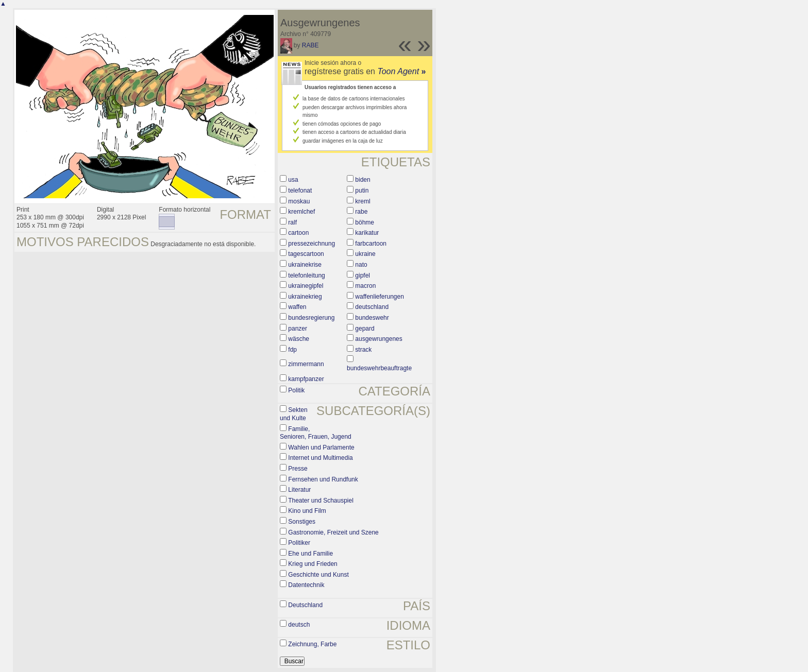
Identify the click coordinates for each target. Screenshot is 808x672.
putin (362, 191)
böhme (365, 222)
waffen (297, 307)
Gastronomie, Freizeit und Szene (333, 532)
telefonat (300, 191)
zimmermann (306, 364)
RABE (310, 45)
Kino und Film (307, 511)
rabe (361, 212)
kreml (363, 201)
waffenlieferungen (380, 297)
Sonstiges (302, 522)
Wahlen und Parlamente (321, 447)
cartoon (298, 233)
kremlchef (301, 212)
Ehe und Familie (310, 554)
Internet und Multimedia (320, 458)
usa (293, 180)
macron (365, 286)
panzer (298, 329)
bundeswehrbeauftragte (379, 368)
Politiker (299, 543)
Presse (298, 469)
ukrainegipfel (306, 286)
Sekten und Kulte (294, 414)
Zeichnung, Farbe (312, 644)
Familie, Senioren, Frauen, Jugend (316, 433)
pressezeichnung (312, 244)
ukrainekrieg (305, 297)
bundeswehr (372, 318)
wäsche (299, 339)
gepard (365, 329)
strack (363, 350)
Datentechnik (306, 585)
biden (363, 180)
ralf (292, 222)
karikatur (367, 233)
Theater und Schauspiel (321, 501)
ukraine (365, 254)
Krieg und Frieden (313, 564)
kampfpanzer (306, 379)
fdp (292, 350)
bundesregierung (311, 318)
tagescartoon (306, 254)
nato (361, 265)
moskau (299, 201)
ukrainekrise (305, 265)
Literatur (299, 490)
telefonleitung (306, 275)
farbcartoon (371, 244)
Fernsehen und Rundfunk (323, 479)
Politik (296, 390)
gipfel (363, 275)
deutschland (372, 307)
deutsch (299, 625)
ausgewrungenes (378, 339)
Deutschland (305, 605)
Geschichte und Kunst (318, 575)
